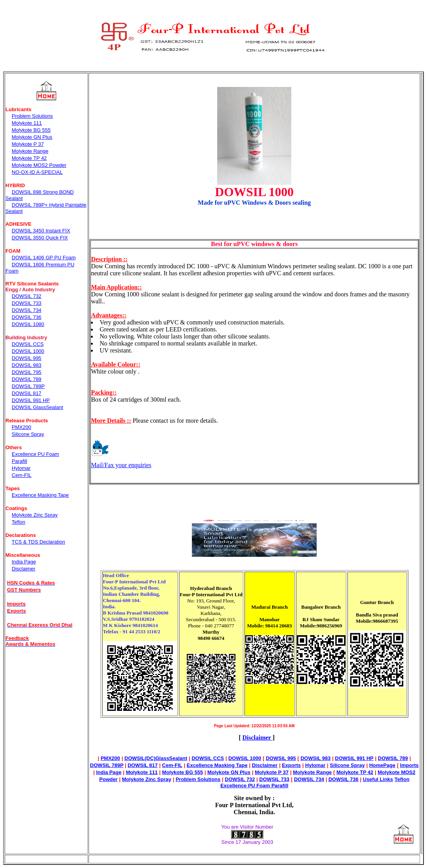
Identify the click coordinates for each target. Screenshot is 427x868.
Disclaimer (257, 738)
